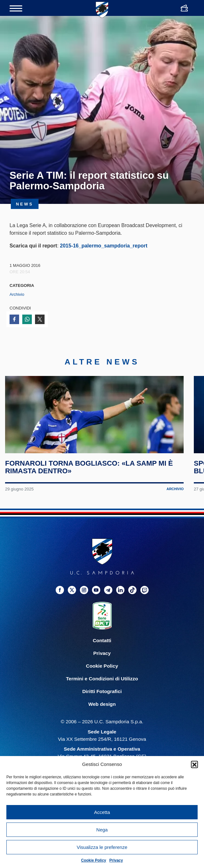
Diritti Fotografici (102, 708)
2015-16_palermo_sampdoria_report (104, 246)
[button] (194, 764)
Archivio (17, 294)
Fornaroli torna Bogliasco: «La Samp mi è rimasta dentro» (90, 483)
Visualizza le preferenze (102, 847)
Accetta (102, 812)
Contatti (102, 657)
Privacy (116, 860)
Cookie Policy (94, 860)
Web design (102, 721)
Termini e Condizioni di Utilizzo (102, 695)
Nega (102, 830)
